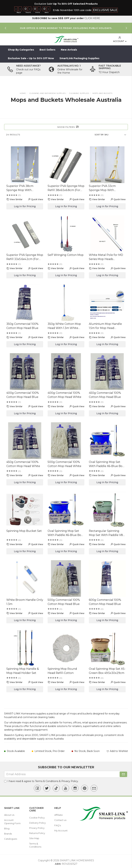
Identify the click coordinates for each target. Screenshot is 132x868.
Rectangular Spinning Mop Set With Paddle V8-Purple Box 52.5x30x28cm (107, 532)
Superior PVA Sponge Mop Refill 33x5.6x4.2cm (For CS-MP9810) (25, 256)
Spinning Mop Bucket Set (24, 530)
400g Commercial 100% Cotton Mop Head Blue (23, 394)
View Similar (14, 198)
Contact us (60, 819)
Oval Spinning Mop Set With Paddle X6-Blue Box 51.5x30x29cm (106, 463)
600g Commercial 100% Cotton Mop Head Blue (105, 601)
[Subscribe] (123, 773)
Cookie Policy (37, 817)
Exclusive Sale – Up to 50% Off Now (31, 57)
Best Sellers (47, 49)
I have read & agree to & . (41, 780)
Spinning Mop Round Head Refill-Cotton (62, 670)
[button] (120, 38)
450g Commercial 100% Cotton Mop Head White (23, 463)
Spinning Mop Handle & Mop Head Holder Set (23, 670)
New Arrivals (69, 49)
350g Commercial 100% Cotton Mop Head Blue (22, 325)
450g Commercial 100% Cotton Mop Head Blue (105, 394)
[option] (66, 27)
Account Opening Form (12, 821)
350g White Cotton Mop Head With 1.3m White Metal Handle (64, 325)
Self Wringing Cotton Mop (66, 254)
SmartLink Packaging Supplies (79, 57)
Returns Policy (37, 832)
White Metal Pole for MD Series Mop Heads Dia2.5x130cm (106, 256)
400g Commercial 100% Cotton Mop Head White (64, 394)
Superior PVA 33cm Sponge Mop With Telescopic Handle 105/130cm (102, 187)
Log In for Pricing (25, 205)
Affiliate (59, 814)
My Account (61, 829)
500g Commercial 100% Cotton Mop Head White (64, 463)
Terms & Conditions (47, 780)
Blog (7, 827)
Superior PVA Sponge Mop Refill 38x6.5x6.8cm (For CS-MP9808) (66, 187)
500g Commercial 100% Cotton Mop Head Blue (64, 601)
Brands (8, 833)
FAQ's (58, 824)
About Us (9, 814)
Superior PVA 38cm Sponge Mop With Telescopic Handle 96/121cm (20, 187)
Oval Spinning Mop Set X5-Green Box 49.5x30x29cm (107, 670)
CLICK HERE (92, 17)
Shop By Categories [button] (21, 49)
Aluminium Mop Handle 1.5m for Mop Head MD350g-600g (105, 325)
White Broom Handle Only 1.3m (25, 601)
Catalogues (11, 838)
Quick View (35, 198)
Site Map (34, 837)
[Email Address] (66, 773)
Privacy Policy (70, 780)
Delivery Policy (37, 822)
